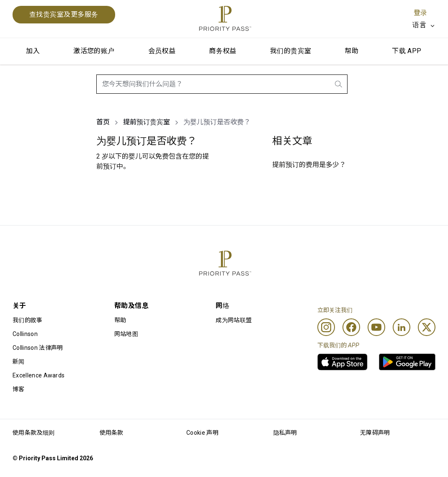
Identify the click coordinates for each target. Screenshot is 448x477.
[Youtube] (376, 327)
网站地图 (126, 334)
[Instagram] (326, 327)
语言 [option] (419, 25)
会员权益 (162, 51)
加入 (33, 51)
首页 (103, 122)
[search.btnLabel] (339, 84)
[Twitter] (427, 327)
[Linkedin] (402, 327)
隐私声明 (285, 433)
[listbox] (424, 25)
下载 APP (407, 51)
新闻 (19, 362)
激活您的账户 (94, 51)
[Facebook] (351, 327)
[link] (342, 362)
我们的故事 (28, 320)
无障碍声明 (375, 433)
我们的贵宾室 (291, 51)
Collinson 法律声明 (38, 348)
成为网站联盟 (234, 320)
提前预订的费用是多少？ (309, 165)
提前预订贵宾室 (147, 122)
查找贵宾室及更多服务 (64, 14)
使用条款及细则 (33, 433)
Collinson (25, 334)
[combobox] (222, 84)
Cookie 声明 (202, 433)
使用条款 (112, 433)
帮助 (351, 51)
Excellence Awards (39, 375)
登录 (420, 13)
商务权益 (223, 51)
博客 (19, 389)
